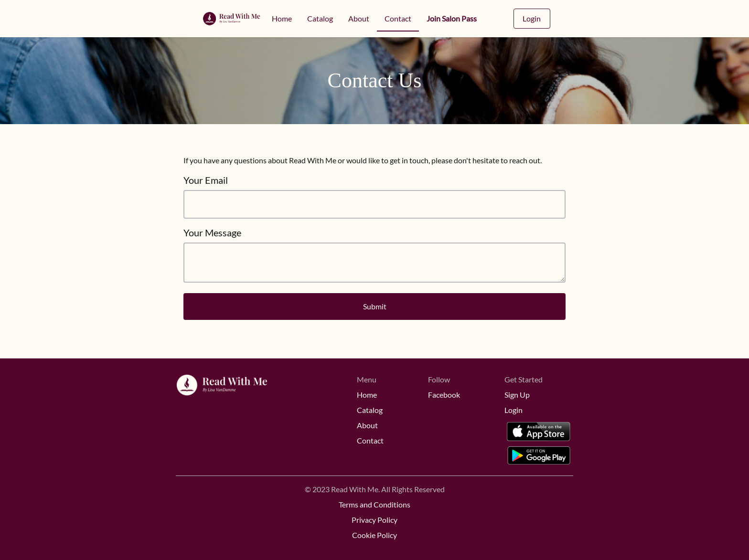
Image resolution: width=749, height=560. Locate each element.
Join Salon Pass (452, 18)
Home (282, 18)
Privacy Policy (374, 520)
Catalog (320, 18)
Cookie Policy (374, 535)
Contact (398, 18)
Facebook (444, 395)
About (359, 18)
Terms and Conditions (374, 504)
